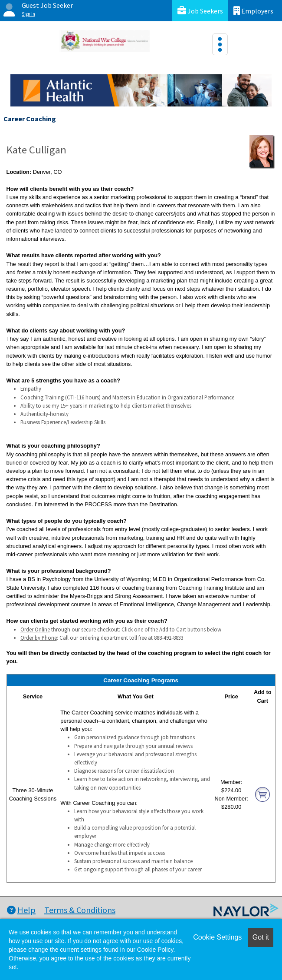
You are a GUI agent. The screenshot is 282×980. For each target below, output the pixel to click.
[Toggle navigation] (220, 44)
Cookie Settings (217, 937)
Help (21, 910)
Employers (253, 11)
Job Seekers (200, 11)
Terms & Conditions (80, 910)
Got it (261, 937)
